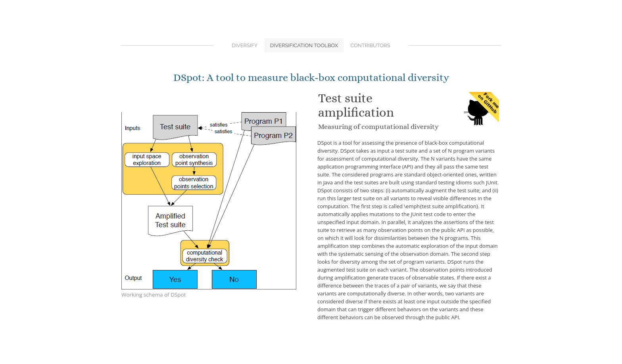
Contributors (370, 45)
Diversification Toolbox (304, 45)
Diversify (245, 45)
